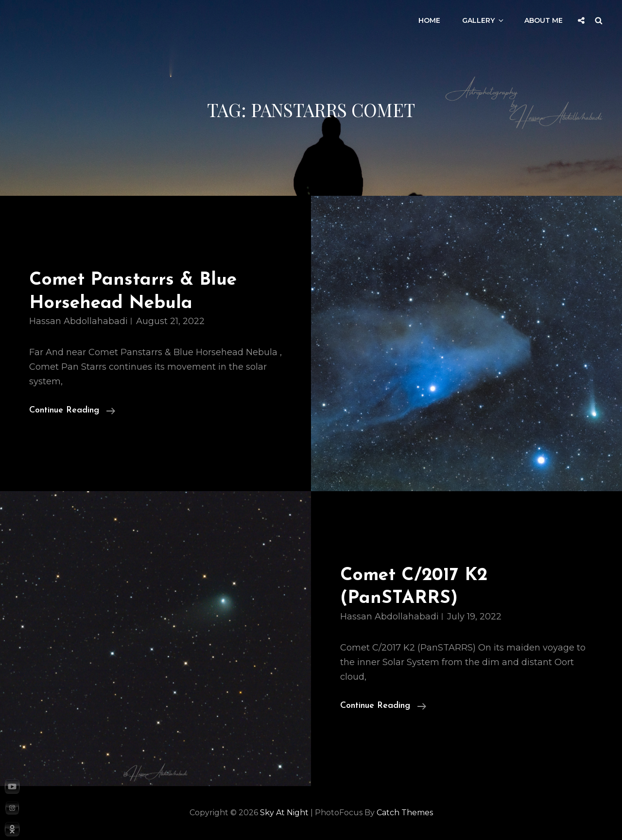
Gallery (484, 20)
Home (429, 20)
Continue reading (72, 411)
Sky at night (284, 813)
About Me (544, 20)
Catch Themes (405, 813)
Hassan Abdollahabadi (78, 321)
